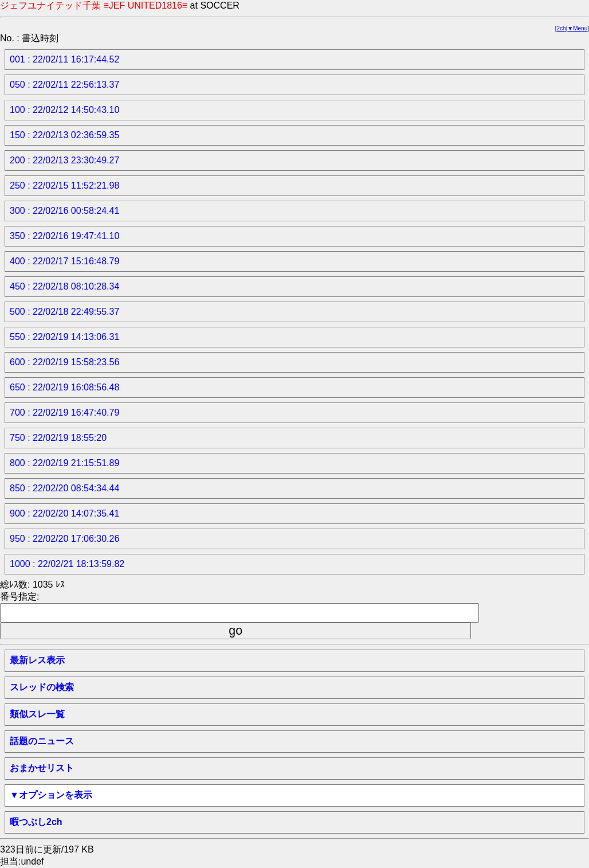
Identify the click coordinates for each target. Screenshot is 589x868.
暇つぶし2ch (36, 822)
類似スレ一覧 (37, 714)
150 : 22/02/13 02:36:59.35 (64, 135)
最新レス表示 (37, 660)
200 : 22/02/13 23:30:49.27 (64, 160)
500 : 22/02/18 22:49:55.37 (64, 312)
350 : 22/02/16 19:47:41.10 (64, 236)
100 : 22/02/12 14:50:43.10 (64, 110)
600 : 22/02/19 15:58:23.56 (64, 362)
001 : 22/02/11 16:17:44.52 (64, 59)
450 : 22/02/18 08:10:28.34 (64, 286)
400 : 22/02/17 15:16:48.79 (64, 261)
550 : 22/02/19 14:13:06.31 (64, 337)
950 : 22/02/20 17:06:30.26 (64, 539)
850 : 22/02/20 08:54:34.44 (64, 488)
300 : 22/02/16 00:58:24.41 (64, 211)
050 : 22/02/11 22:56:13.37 (64, 85)
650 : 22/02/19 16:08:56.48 (64, 387)
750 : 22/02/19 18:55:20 (58, 438)
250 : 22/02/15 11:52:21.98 (64, 185)
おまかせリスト (42, 768)
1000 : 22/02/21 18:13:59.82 (67, 564)
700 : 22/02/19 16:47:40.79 (64, 413)
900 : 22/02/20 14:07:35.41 (64, 513)
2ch (561, 28)
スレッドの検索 (42, 687)
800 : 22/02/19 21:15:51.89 (64, 463)
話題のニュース (42, 741)
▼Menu (577, 28)
